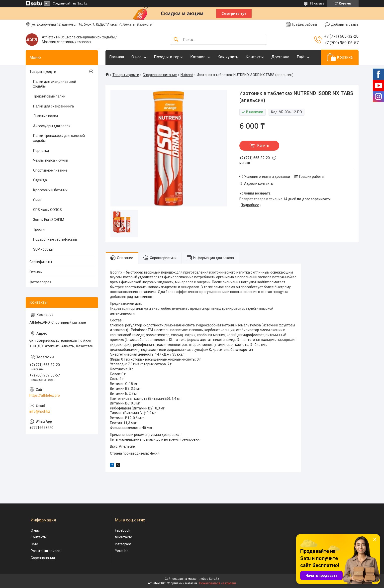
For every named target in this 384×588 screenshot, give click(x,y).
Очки (37, 200)
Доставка (280, 57)
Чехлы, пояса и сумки (51, 160)
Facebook (123, 530)
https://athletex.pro (45, 395)
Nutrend (187, 75)
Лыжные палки (46, 116)
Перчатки (41, 151)
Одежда (40, 180)
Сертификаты (41, 262)
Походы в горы (168, 57)
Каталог (198, 57)
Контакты (255, 57)
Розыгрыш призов (46, 551)
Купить (263, 145)
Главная (117, 57)
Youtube (122, 551)
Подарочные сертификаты (55, 239)
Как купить (228, 57)
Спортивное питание (160, 75)
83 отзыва (317, 3)
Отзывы (36, 272)
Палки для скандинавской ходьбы (55, 84)
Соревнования (43, 558)
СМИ (34, 544)
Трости (39, 229)
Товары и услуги (126, 75)
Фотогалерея (40, 282)
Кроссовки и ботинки (50, 190)
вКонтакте (124, 537)
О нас (136, 57)
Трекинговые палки (49, 96)
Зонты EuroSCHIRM (49, 220)
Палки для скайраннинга (53, 106)
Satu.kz (214, 579)
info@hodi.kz (40, 411)
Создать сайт (62, 3)
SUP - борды (43, 249)
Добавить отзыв (345, 24)
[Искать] (176, 40)
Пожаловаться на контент (218, 583)
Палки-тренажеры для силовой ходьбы (59, 138)
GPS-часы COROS (48, 210)
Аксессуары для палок (52, 126)
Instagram (123, 544)
